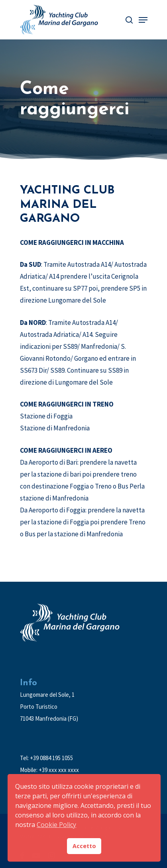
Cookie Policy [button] (56, 825)
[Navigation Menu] (143, 20)
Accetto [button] (84, 846)
